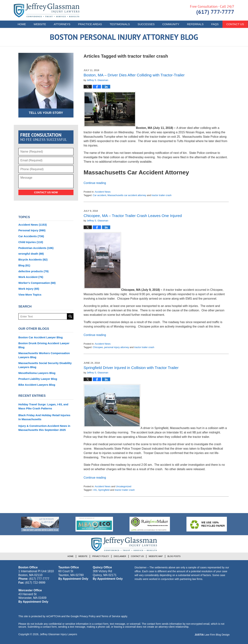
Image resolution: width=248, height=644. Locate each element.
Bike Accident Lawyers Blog (37, 385)
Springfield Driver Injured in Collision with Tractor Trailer (131, 368)
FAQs (215, 24)
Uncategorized (124, 486)
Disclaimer (120, 556)
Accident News (103, 192)
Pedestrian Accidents (36, 248)
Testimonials (120, 24)
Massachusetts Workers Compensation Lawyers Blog (44, 355)
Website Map (156, 556)
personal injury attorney (117, 347)
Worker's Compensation (37, 283)
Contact (235, 24)
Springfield (104, 490)
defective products (33, 271)
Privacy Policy (101, 556)
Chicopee (98, 347)
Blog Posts (174, 556)
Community (171, 24)
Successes (146, 24)
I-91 (95, 490)
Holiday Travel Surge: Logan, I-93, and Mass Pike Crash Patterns (43, 406)
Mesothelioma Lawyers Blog (37, 373)
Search (70, 316)
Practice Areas (90, 24)
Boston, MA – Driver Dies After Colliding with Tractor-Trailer (134, 75)
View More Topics (30, 295)
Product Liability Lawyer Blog (38, 379)
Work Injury (29, 289)
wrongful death (31, 254)
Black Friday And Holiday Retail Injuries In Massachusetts (44, 417)
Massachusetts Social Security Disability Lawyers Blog (45, 365)
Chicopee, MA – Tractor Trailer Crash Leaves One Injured (133, 216)
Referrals (195, 24)
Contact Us (137, 556)
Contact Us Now (46, 192)
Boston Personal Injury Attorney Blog (47, 10)
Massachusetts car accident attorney (127, 195)
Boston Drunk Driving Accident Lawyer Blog (44, 345)
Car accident (99, 195)
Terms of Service (111, 616)
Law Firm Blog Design (212, 635)
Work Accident (31, 277)
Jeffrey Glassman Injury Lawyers (59, 634)
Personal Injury (32, 230)
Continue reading (95, 183)
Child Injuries (31, 242)
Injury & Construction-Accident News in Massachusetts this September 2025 (44, 428)
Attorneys (62, 24)
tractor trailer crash (161, 195)
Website (40, 24)
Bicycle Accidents (33, 259)
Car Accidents (31, 236)
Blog (24, 265)
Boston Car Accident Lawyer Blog (41, 337)
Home (22, 24)
